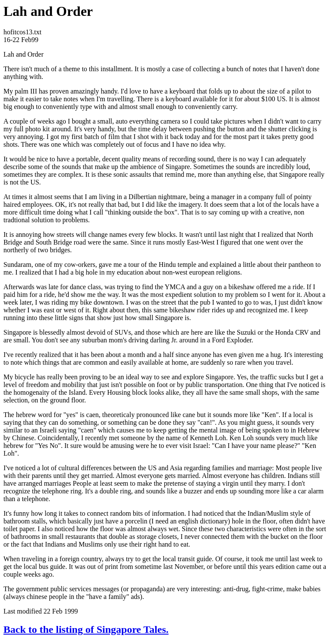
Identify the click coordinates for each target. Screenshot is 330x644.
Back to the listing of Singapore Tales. (86, 629)
